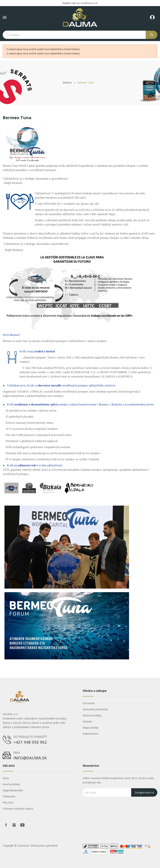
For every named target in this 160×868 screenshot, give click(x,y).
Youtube (22, 825)
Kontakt (87, 721)
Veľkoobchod (90, 734)
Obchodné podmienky (95, 709)
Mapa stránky (91, 728)
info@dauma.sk (89, 3)
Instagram (14, 825)
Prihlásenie (9, 796)
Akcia (6, 778)
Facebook (6, 825)
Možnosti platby (92, 715)
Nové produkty (11, 784)
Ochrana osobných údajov (18, 809)
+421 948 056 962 (30, 742)
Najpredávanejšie (13, 790)
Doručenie (89, 703)
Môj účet (8, 802)
